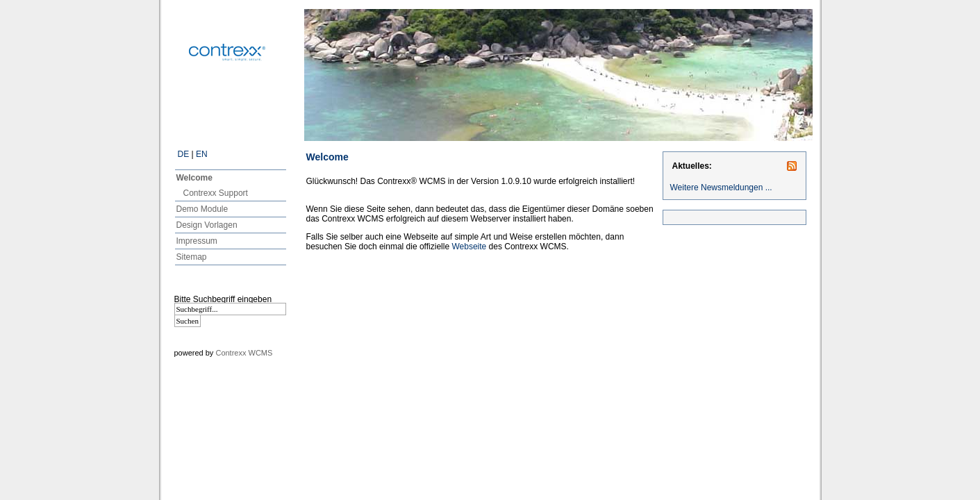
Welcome (194, 178)
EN (202, 154)
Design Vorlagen (207, 225)
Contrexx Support (216, 193)
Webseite (469, 247)
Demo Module (202, 209)
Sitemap (192, 257)
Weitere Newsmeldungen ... (721, 187)
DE (184, 154)
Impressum (197, 241)
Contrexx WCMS (244, 353)
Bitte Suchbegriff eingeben (223, 299)
